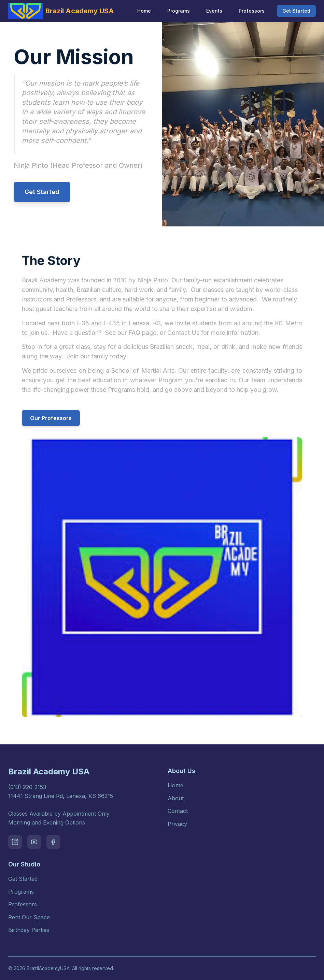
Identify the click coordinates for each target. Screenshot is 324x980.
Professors (252, 11)
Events (214, 11)
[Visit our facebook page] (53, 842)
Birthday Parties (29, 930)
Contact (178, 811)
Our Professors (51, 418)
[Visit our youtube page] (34, 842)
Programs (179, 11)
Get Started (296, 11)
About (176, 798)
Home (144, 11)
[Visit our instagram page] (15, 842)
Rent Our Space (29, 917)
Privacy (177, 824)
